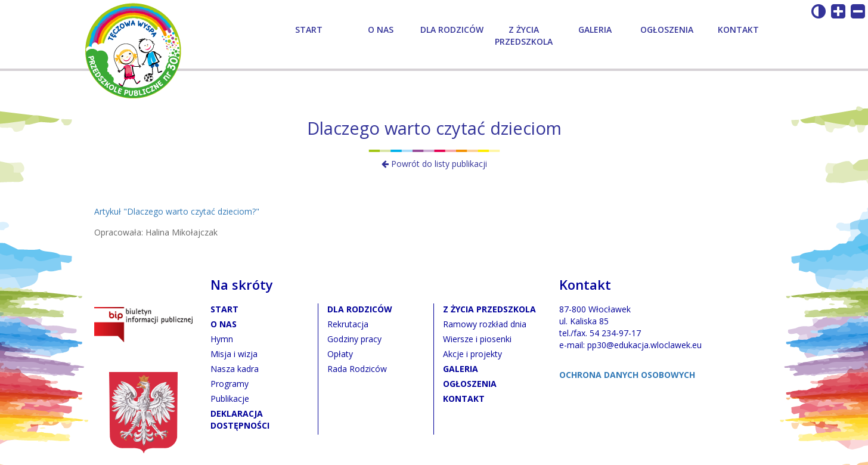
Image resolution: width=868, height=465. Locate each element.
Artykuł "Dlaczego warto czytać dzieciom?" (177, 211)
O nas (381, 30)
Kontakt (738, 30)
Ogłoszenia (667, 30)
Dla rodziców (452, 30)
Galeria (595, 30)
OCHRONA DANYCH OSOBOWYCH (627, 375)
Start (309, 30)
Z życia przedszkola (524, 35)
